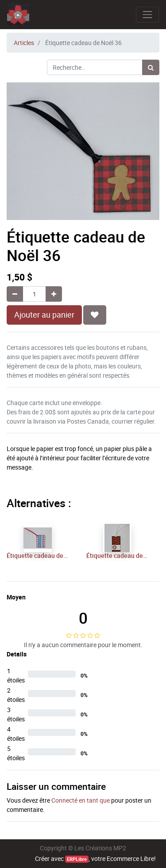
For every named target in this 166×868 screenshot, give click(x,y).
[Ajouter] (54, 294)
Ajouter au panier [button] (44, 315)
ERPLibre (77, 859)
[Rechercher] (151, 67)
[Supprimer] (15, 294)
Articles (24, 43)
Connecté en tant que (81, 800)
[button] (95, 315)
